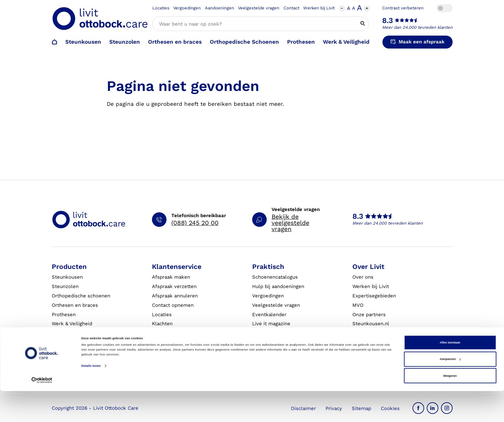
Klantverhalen (268, 333)
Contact (291, 8)
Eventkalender (269, 315)
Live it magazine (271, 324)
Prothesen (301, 42)
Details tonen (91, 397)
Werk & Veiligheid (346, 42)
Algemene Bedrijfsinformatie (286, 342)
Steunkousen (83, 42)
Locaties (161, 8)
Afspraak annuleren (175, 296)
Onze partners (369, 315)
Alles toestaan (450, 373)
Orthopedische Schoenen (244, 42)
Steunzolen (125, 42)
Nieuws (361, 352)
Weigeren (450, 407)
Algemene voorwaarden (280, 352)
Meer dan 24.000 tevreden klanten (417, 27)
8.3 (388, 21)
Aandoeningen (220, 8)
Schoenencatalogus (275, 277)
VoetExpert (365, 342)
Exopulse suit (68, 333)
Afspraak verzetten (174, 286)
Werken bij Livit (319, 8)
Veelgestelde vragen (259, 8)
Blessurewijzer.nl (373, 333)
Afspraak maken (171, 277)
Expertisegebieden (374, 296)
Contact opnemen (173, 305)
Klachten (162, 324)
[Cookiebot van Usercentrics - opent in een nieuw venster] (42, 411)
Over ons (363, 277)
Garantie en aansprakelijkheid (187, 333)
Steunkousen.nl (371, 324)
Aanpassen (450, 390)
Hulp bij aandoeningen (278, 286)
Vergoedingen (187, 8)
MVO (358, 305)
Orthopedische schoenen (81, 296)
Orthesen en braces (175, 42)
